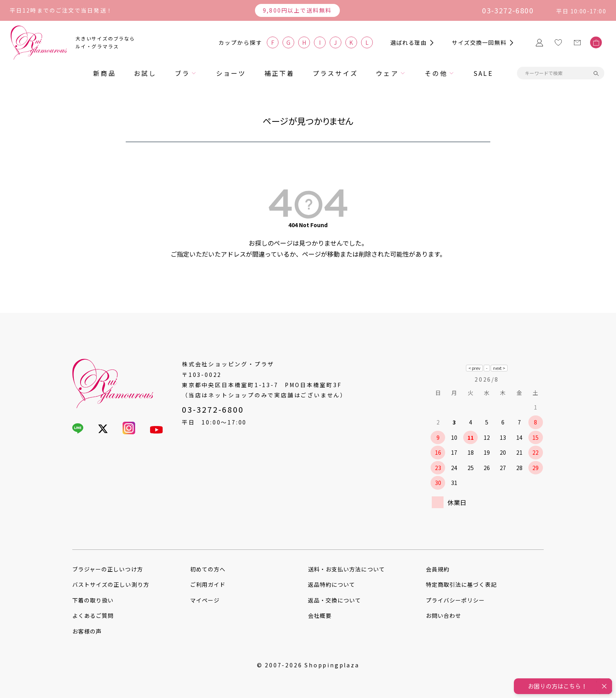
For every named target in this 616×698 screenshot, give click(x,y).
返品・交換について (335, 600)
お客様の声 (87, 631)
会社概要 (320, 615)
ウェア (387, 73)
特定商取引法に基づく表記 (461, 584)
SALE (483, 73)
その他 (436, 73)
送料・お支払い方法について (346, 569)
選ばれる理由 (409, 42)
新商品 (104, 73)
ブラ (182, 73)
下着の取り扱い (93, 600)
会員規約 (438, 569)
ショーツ (231, 73)
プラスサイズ (335, 73)
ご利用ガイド (208, 584)
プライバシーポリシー (456, 600)
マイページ (205, 600)
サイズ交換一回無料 (479, 42)
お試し (145, 73)
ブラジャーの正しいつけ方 (108, 569)
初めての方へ (208, 569)
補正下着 (280, 73)
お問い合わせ (444, 615)
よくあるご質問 (93, 615)
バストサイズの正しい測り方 (111, 584)
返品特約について (332, 584)
